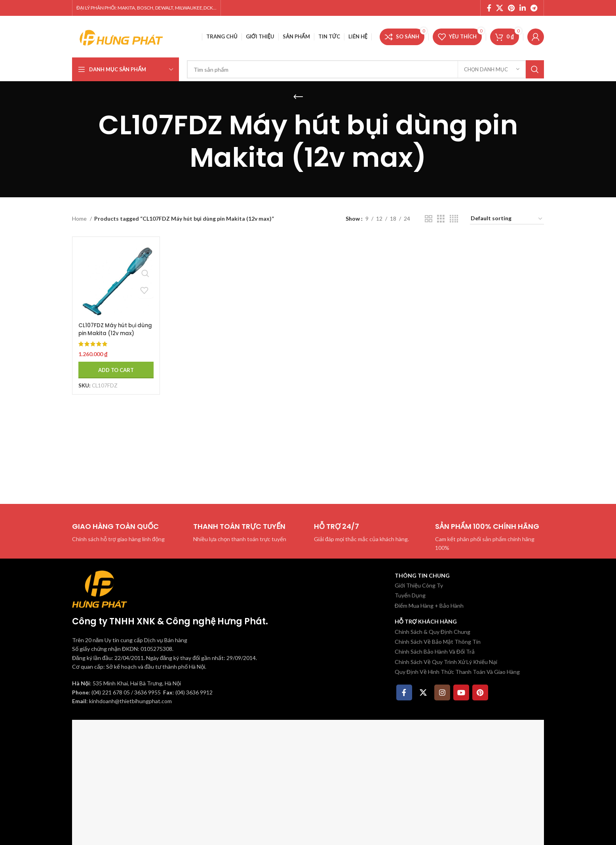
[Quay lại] (298, 97)
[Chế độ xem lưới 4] (454, 219)
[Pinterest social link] (511, 8)
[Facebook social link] (489, 8)
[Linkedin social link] (523, 8)
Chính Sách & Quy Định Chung (433, 632)
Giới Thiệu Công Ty (419, 585)
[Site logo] (122, 36)
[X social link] (500, 8)
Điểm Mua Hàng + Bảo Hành (429, 606)
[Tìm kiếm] (365, 69)
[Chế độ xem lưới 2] (429, 219)
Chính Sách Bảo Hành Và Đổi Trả (435, 651)
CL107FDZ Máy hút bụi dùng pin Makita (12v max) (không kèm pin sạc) (109, 334)
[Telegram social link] (534, 8)
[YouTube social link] (461, 692)
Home (80, 218)
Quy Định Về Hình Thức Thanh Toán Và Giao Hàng (457, 672)
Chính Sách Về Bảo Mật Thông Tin (438, 642)
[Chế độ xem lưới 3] (441, 219)
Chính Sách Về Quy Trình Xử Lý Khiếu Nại (446, 662)
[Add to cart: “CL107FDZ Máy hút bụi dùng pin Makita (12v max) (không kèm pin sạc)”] (114, 367)
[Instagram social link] (442, 692)
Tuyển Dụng (410, 595)
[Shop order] (507, 219)
